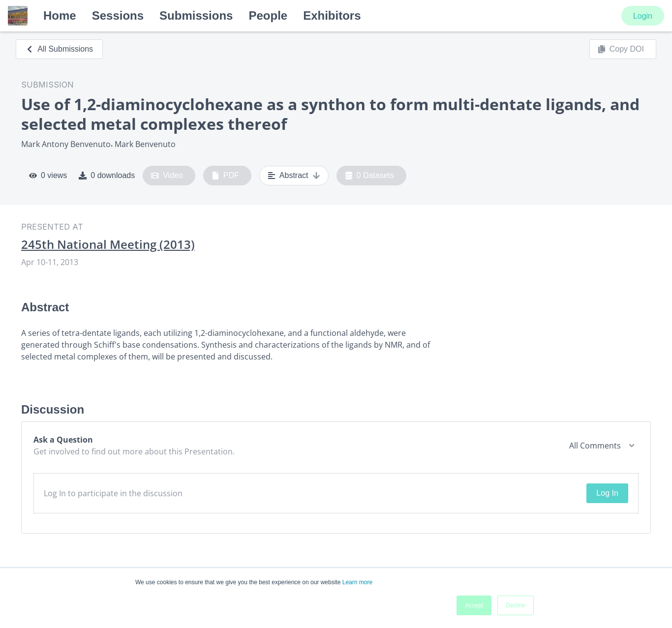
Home (60, 15)
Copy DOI (621, 49)
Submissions (196, 15)
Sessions (118, 15)
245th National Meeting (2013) (108, 244)
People (268, 15)
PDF (225, 176)
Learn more (357, 582)
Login (643, 16)
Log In (607, 493)
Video (167, 176)
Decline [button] (516, 605)
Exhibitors (332, 15)
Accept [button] (474, 605)
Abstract (294, 176)
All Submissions (59, 49)
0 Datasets (370, 176)
